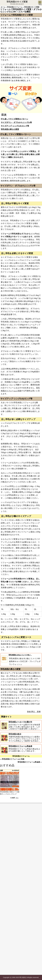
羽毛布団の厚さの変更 (10, 129)
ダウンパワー (17, 595)
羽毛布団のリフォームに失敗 (13, 759)
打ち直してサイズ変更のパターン (15, 119)
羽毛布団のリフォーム (10, 75)
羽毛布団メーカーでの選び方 (20, 722)
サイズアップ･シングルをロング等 (15, 126)
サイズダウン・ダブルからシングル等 (16, 122)
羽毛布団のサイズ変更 (17, 2)
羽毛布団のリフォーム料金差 (20, 746)
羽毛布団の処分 (15, 734)
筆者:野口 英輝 (34, 712)
